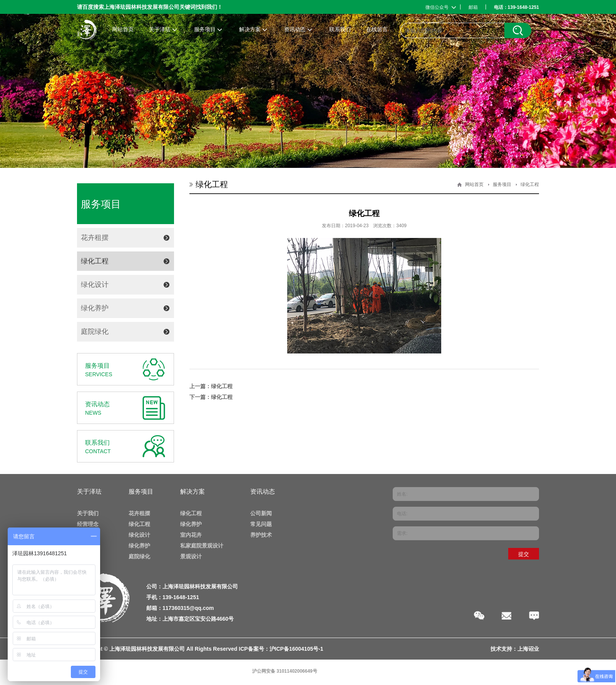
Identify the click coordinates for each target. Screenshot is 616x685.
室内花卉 (191, 535)
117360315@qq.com (188, 608)
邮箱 (473, 7)
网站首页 (474, 184)
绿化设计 (95, 285)
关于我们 (88, 513)
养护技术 (261, 535)
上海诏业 (528, 649)
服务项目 (502, 184)
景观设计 (191, 556)
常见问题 (261, 524)
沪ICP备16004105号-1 (296, 649)
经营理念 (88, 524)
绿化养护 (95, 308)
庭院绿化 (95, 332)
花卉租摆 (95, 238)
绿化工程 (95, 261)
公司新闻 (261, 513)
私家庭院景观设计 (202, 546)
